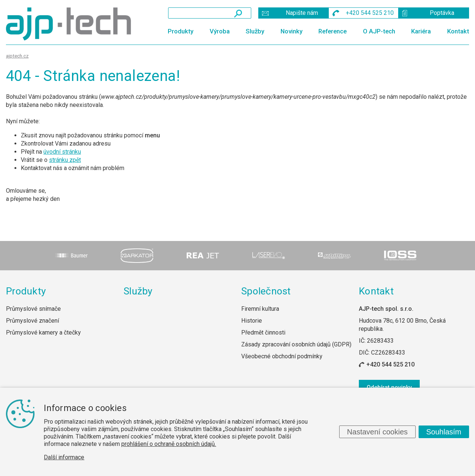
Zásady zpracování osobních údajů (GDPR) (296, 344)
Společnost (266, 291)
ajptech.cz (17, 56)
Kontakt (458, 31)
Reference (332, 31)
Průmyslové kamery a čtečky (43, 332)
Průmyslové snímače (33, 309)
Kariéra (421, 31)
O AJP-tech (379, 31)
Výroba (220, 31)
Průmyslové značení (32, 321)
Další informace (64, 457)
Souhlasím (444, 432)
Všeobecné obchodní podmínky (282, 356)
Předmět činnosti (263, 332)
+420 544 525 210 (390, 364)
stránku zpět (65, 160)
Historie (252, 321)
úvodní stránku (62, 152)
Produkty (181, 31)
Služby (255, 31)
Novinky (291, 31)
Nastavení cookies (377, 432)
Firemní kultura (260, 309)
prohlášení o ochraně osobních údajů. (169, 444)
